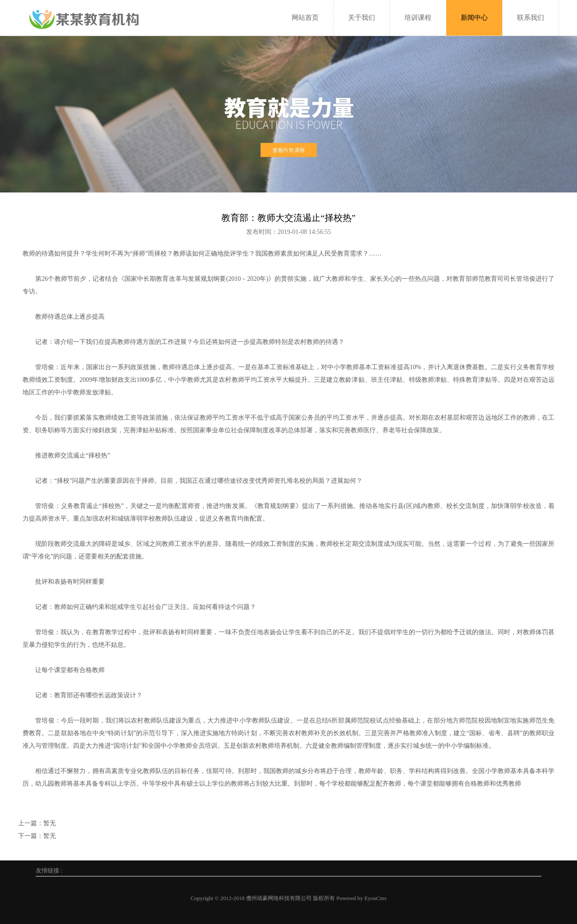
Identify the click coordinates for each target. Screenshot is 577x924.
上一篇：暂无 (37, 823)
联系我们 (531, 18)
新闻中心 (474, 18)
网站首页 (305, 18)
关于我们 (362, 18)
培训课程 (418, 18)
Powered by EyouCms (314, 898)
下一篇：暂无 (37, 836)
